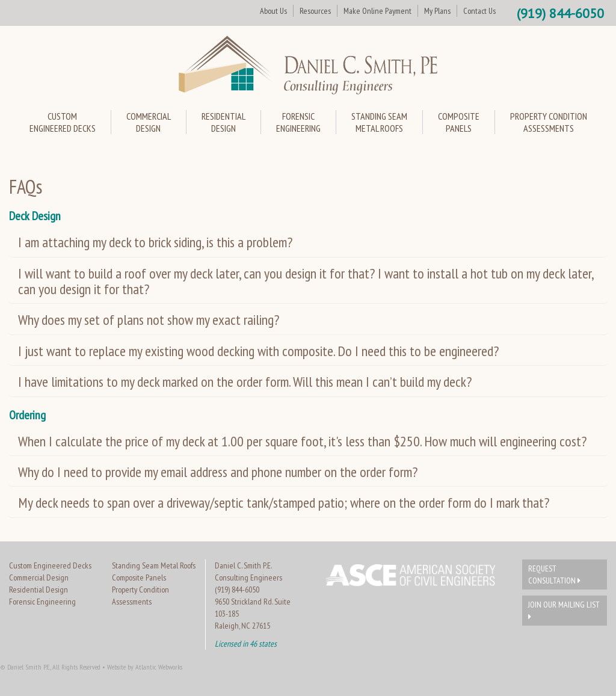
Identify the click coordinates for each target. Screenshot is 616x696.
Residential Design (38, 590)
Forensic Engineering (42, 602)
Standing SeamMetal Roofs (379, 122)
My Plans (437, 11)
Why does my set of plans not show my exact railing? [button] (149, 320)
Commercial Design (39, 577)
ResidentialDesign (223, 122)
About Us (273, 11)
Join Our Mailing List (564, 610)
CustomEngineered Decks (63, 122)
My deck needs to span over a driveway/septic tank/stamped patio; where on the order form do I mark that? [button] (284, 503)
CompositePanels (459, 122)
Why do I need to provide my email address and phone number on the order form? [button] (218, 472)
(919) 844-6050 (560, 13)
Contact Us (479, 11)
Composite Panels (139, 577)
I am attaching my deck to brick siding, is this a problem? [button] (155, 242)
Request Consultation (554, 574)
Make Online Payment (377, 11)
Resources (315, 11)
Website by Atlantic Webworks (145, 667)
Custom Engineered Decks (50, 565)
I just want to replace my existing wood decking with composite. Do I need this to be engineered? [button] (258, 351)
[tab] (308, 242)
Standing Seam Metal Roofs (154, 565)
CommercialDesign (149, 122)
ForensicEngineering (298, 122)
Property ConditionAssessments (549, 122)
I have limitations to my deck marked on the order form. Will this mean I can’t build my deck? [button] (245, 382)
